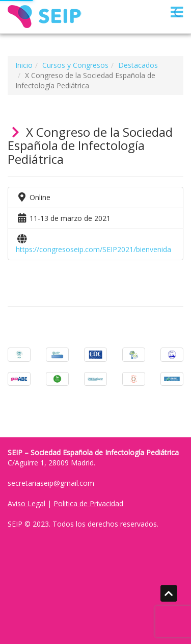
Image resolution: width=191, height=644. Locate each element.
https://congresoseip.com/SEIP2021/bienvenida (93, 249)
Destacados (138, 65)
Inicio (24, 65)
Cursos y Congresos (75, 65)
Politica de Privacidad (88, 503)
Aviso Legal (26, 503)
